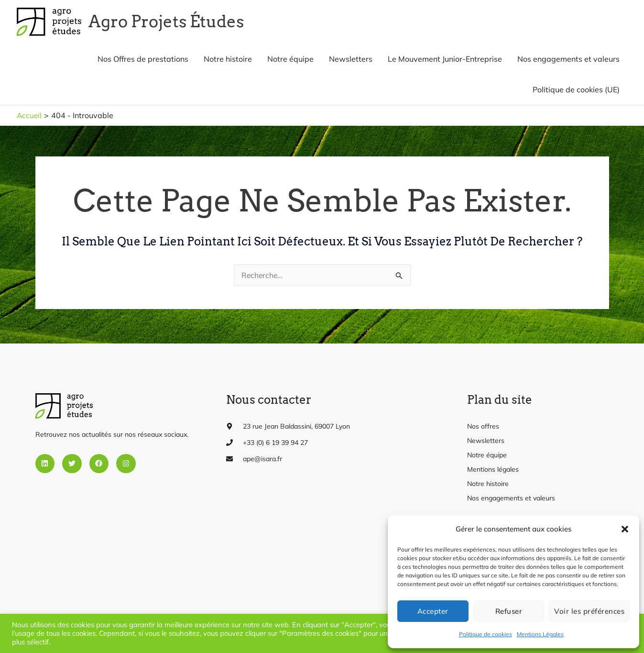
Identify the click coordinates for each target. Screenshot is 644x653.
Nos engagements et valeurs (568, 62)
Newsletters (351, 62)
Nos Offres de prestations (143, 62)
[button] (625, 529)
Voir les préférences (589, 611)
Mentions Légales (540, 634)
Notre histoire (228, 62)
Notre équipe (290, 62)
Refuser (509, 611)
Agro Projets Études (176, 23)
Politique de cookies (486, 634)
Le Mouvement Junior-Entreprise (445, 62)
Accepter (433, 611)
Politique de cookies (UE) (576, 93)
